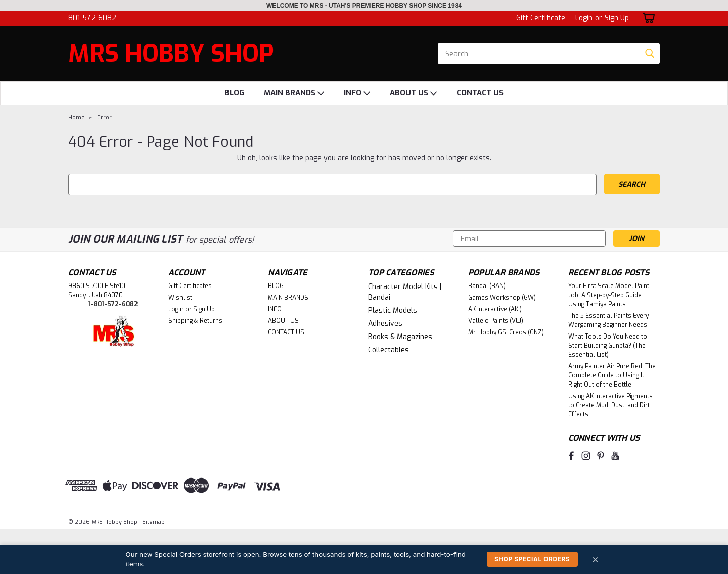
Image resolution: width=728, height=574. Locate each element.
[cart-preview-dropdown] (647, 18)
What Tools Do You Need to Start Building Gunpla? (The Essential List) (608, 346)
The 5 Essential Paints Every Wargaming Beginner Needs (608, 320)
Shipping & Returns (195, 321)
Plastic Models (393, 310)
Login (584, 18)
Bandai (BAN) (487, 286)
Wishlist (180, 298)
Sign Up (617, 18)
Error (104, 117)
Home (77, 117)
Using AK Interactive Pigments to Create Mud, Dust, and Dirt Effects (610, 405)
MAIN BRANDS (294, 93)
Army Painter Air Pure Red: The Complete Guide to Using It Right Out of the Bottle (612, 375)
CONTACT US (480, 93)
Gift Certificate (541, 18)
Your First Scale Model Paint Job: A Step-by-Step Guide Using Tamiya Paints (609, 295)
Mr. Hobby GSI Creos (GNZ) (506, 332)
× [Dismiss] (596, 559)
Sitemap (153, 522)
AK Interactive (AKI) (495, 309)
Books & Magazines (400, 337)
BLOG (234, 93)
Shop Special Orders (532, 559)
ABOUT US (413, 93)
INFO (357, 93)
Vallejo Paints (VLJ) (496, 321)
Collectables (389, 350)
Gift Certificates (190, 286)
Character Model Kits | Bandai (405, 292)
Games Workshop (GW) (502, 298)
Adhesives (385, 324)
